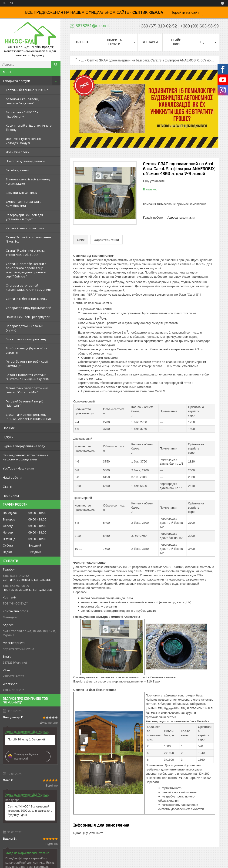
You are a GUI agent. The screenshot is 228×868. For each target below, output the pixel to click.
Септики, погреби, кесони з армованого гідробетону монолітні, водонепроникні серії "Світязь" (26, 270)
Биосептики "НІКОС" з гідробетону (22, 114)
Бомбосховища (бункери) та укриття (27, 350)
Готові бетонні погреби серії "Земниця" (27, 364)
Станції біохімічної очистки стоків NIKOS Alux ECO (26, 253)
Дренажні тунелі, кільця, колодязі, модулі (24, 141)
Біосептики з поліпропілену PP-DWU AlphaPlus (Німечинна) (28, 417)
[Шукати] (56, 64)
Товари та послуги (16, 81)
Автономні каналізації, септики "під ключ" (22, 101)
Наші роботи (12, 477)
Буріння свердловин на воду (24, 446)
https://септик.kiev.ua (18, 649)
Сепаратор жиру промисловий (28, 308)
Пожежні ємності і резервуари (28, 317)
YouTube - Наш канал (18, 468)
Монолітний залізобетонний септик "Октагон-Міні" (27, 390)
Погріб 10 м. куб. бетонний (26, 739)
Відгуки (8, 437)
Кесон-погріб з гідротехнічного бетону (29, 128)
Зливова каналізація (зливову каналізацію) (28, 181)
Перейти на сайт (185, 12)
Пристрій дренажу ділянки (25, 161)
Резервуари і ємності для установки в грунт (24, 217)
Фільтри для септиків (22, 193)
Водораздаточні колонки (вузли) (25, 328)
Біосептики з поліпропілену (26, 339)
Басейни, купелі (17, 170)
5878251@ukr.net (15, 662)
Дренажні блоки (18, 152)
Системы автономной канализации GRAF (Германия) (28, 287)
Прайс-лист (11, 496)
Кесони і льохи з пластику (25, 228)
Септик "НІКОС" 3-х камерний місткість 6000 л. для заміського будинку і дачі (30, 811)
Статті (7, 486)
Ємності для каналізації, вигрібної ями (23, 204)
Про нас (9, 428)
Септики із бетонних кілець (26, 299)
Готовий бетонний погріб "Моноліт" (25, 403)
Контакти (150, 42)
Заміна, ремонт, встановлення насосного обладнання (25, 457)
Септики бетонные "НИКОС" (27, 90)
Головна (81, 42)
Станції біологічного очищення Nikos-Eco (29, 239)
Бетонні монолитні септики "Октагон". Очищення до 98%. (28, 377)
